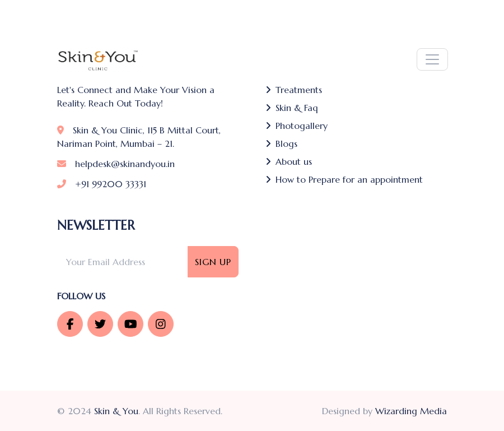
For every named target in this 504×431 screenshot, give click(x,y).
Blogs (281, 143)
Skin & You (116, 411)
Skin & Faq (292, 108)
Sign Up (213, 262)
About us (289, 161)
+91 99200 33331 (102, 184)
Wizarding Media (411, 411)
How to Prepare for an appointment (344, 179)
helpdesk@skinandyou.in (116, 164)
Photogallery (297, 126)
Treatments (294, 90)
